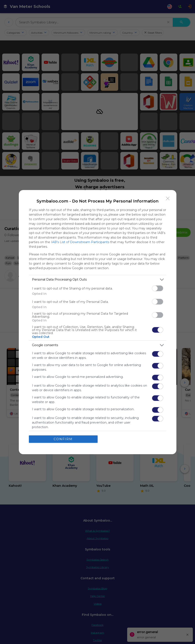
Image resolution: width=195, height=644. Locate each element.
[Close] (168, 199)
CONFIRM (63, 439)
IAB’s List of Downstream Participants (80, 242)
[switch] (158, 288)
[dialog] (98, 322)
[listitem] (98, 280)
